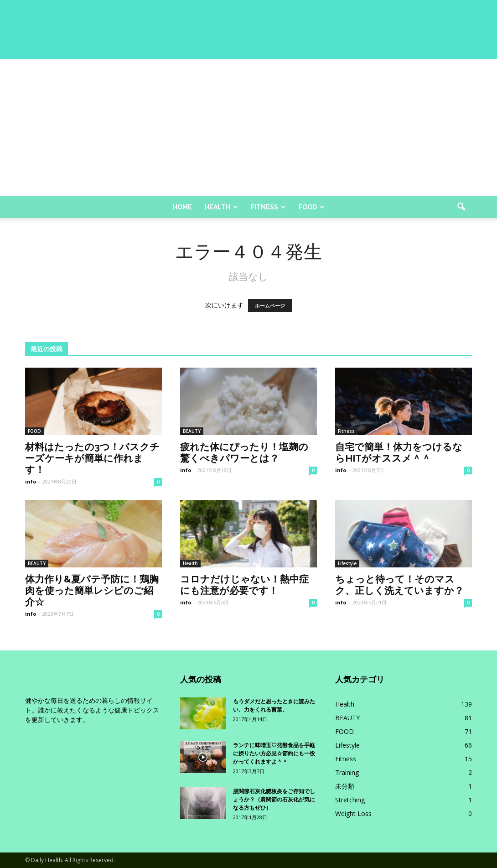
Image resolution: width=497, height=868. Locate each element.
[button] (461, 207)
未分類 (345, 786)
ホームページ (270, 306)
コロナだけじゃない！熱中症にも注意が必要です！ (244, 585)
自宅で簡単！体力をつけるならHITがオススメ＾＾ (399, 452)
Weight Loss (353, 813)
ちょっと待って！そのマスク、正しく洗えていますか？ (399, 585)
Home (182, 207)
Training (347, 772)
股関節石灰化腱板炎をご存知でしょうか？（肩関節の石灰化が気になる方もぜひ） (274, 800)
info (31, 481)
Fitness (268, 207)
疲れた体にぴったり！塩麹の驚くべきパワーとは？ (244, 452)
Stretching (350, 800)
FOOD (34, 431)
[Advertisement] (248, 128)
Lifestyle (347, 563)
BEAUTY (192, 431)
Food (311, 207)
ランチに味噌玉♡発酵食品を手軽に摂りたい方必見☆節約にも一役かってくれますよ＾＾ (274, 754)
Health (221, 207)
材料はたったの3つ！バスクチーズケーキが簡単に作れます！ (92, 458)
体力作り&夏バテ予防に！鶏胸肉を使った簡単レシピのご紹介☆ (92, 590)
